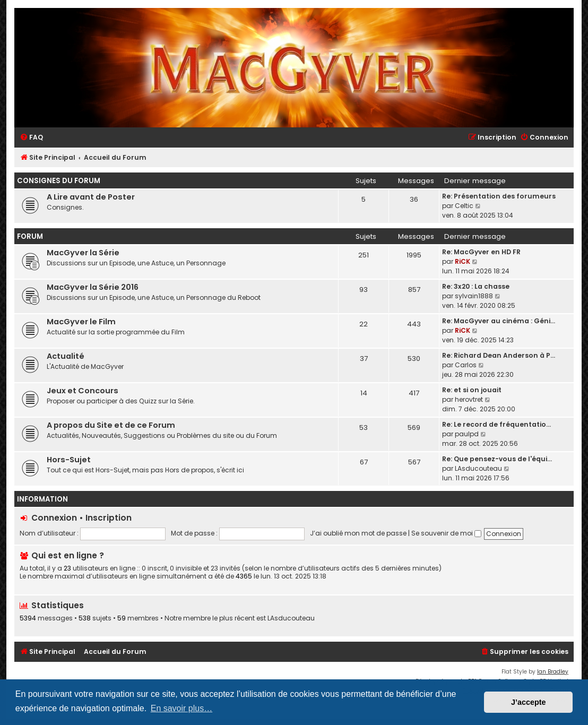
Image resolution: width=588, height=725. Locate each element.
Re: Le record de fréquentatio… (496, 424)
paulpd (467, 434)
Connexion (54, 518)
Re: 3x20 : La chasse (476, 286)
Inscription (109, 518)
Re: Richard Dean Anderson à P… (499, 355)
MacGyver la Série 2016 (93, 287)
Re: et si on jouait (472, 390)
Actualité (66, 356)
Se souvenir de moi (446, 533)
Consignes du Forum (59, 181)
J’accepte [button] (529, 702)
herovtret (469, 399)
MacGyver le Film (81, 322)
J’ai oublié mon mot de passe (358, 533)
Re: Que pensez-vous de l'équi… (497, 459)
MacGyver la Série (83, 253)
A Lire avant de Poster (91, 197)
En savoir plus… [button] (182, 708)
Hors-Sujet (69, 460)
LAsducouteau (478, 468)
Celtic (464, 206)
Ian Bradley (553, 672)
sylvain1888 (474, 296)
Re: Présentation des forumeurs (499, 196)
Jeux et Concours (83, 391)
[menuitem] (31, 138)
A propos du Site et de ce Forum (111, 425)
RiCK (462, 261)
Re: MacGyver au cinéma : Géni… (499, 321)
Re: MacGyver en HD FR (481, 252)
